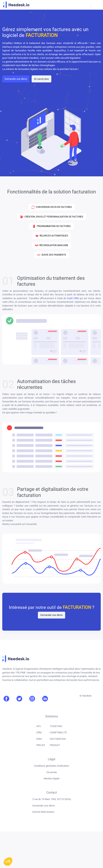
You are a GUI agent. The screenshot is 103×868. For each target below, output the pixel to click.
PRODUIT (55, 745)
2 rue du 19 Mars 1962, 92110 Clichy (52, 799)
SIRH (39, 739)
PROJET (41, 745)
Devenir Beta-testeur (43, 812)
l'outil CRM (73, 298)
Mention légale (52, 778)
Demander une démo (16, 79)
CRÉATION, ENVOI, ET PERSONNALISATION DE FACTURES (52, 217)
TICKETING (56, 726)
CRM (39, 732)
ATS (39, 726)
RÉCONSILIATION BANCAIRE (52, 245)
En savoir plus (41, 79)
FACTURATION (58, 739)
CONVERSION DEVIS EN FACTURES (52, 207)
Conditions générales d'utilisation (51, 766)
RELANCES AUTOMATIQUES (52, 236)
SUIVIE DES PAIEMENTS (51, 255)
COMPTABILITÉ (58, 732)
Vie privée (52, 772)
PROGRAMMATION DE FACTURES (51, 226)
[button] (8, 862)
